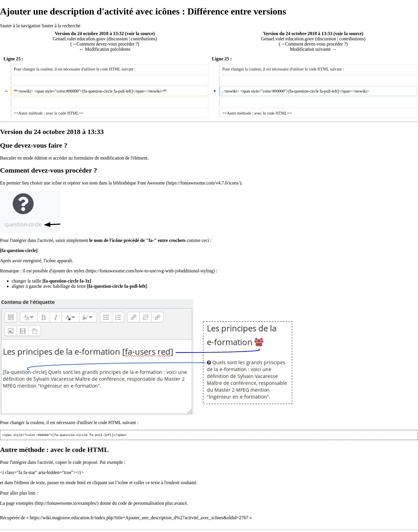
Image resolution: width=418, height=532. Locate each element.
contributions (143, 39)
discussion (118, 39)
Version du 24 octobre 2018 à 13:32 (89, 34)
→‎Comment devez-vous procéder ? (105, 44)
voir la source (140, 34)
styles (79, 271)
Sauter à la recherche (61, 26)
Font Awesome (151, 183)
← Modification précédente (105, 49)
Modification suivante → (313, 49)
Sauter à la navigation (20, 26)
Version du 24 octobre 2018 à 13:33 (298, 34)
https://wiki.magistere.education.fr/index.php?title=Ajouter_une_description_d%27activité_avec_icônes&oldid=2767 (139, 518)
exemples (25, 504)
